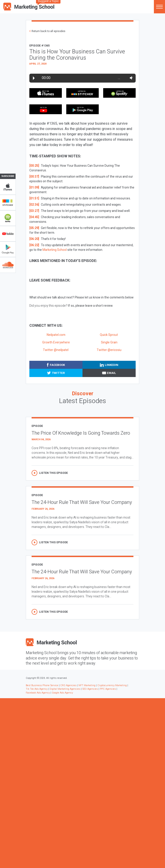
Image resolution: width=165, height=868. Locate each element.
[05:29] (34, 228)
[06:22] (34, 245)
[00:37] (34, 177)
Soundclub (8, 265)
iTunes (8, 187)
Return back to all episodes (48, 31)
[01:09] (34, 188)
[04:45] (34, 217)
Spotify (8, 218)
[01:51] (34, 198)
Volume (130, 78)
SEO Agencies (90, 689)
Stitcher (8, 203)
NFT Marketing (87, 685)
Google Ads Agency (62, 693)
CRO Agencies (68, 685)
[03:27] (34, 211)
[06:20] (34, 239)
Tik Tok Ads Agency (37, 689)
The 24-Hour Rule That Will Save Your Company (82, 502)
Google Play (8, 249)
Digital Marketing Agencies (65, 689)
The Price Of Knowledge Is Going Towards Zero (81, 433)
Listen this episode (53, 473)
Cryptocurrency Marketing (112, 685)
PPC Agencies (108, 689)
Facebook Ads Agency (38, 693)
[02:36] (34, 205)
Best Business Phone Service (42, 685)
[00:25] (34, 166)
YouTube (8, 234)
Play (34, 78)
